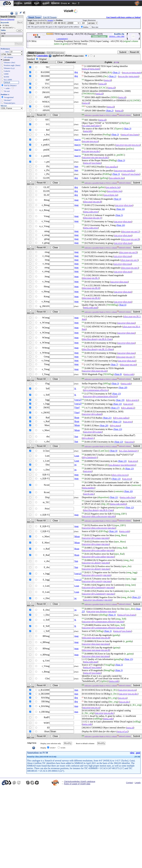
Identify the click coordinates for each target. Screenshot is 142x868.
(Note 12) (130, 508)
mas (76, 166)
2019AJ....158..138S (117, 36)
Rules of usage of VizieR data (77, 784)
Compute (6, 60)
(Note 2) (110, 111)
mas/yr (78, 140)
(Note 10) (128, 491)
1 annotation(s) (62, 39)
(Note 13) (116, 394)
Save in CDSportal (7, 19)
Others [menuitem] (64, 3)
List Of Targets (50, 17)
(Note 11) (114, 497)
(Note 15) (129, 659)
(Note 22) (136, 597)
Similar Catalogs (99, 36)
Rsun (77, 418)
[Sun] (77, 408)
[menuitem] (7, 3)
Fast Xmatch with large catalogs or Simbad (123, 17)
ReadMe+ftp (119, 34)
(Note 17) (115, 408)
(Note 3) (127, 129)
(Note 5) (119, 215)
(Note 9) (114, 451)
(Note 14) (113, 531)
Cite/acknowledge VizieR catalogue (80, 781)
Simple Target (35, 17)
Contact (129, 783)
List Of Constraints (56, 53)
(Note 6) (123, 305)
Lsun (77, 456)
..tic (12, 36)
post (138, 753)
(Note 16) (120, 209)
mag (76, 200)
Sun (76, 436)
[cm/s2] (78, 400)
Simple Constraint (36, 53)
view (132, 753)
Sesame (50, 20)
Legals (138, 783)
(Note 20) (104, 426)
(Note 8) (118, 374)
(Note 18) (123, 388)
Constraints (44, 56)
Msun (77, 425)
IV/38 (12, 34)
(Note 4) (117, 199)
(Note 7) (114, 365)
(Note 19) (120, 400)
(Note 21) (107, 418)
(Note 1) (116, 72)
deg (76, 72)
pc (76, 465)
